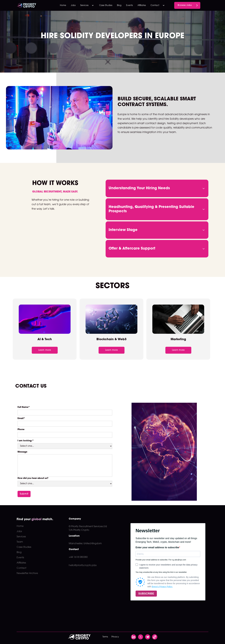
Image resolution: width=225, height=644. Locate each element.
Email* (21, 418)
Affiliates (142, 5)
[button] (87, 5)
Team (20, 542)
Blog (119, 5)
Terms (105, 637)
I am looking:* (26, 441)
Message (22, 452)
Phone (21, 430)
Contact (21, 568)
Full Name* (24, 407)
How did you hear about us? (33, 478)
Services (21, 537)
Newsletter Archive (27, 573)
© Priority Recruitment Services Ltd (88, 527)
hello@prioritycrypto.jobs (83, 565)
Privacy (115, 637)
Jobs (73, 5)
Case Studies (106, 5)
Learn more (45, 350)
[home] (32, 5)
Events (129, 5)
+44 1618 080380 (78, 557)
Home (63, 5)
